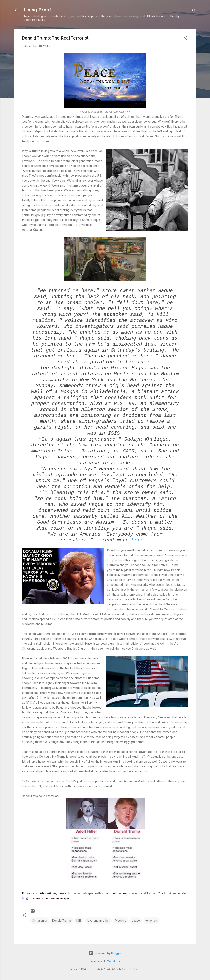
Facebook (134, 893)
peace (136, 921)
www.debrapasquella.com (91, 893)
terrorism (151, 921)
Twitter (151, 893)
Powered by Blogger (105, 953)
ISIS (79, 921)
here (138, 540)
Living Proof (37, 10)
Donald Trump (62, 921)
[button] (186, 39)
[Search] (194, 11)
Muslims (121, 921)
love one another (98, 921)
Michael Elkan (114, 961)
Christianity (39, 921)
